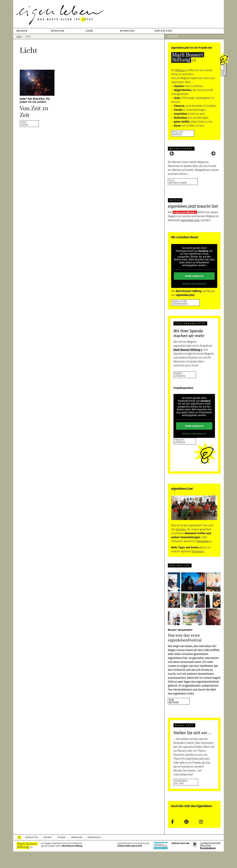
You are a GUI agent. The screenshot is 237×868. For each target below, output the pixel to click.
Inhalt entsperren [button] (194, 293)
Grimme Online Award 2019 (130, 862)
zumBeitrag (174, 718)
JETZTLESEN (24, 123)
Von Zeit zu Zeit (34, 112)
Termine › (181, 546)
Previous (172, 162)
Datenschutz (95, 854)
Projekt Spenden (180, 457)
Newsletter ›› (204, 558)
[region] (194, 163)
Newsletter (32, 854)
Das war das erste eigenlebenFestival (185, 654)
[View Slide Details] (176, 163)
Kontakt (48, 854)
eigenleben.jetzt (118, 15)
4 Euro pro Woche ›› (185, 229)
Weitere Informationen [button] (194, 300)
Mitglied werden (178, 133)
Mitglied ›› (181, 70)
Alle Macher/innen (178, 198)
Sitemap (62, 854)
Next (213, 162)
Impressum (77, 854)
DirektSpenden (180, 391)
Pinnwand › (198, 568)
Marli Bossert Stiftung (72, 862)
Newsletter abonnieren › (180, 319)
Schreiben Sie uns (181, 799)
